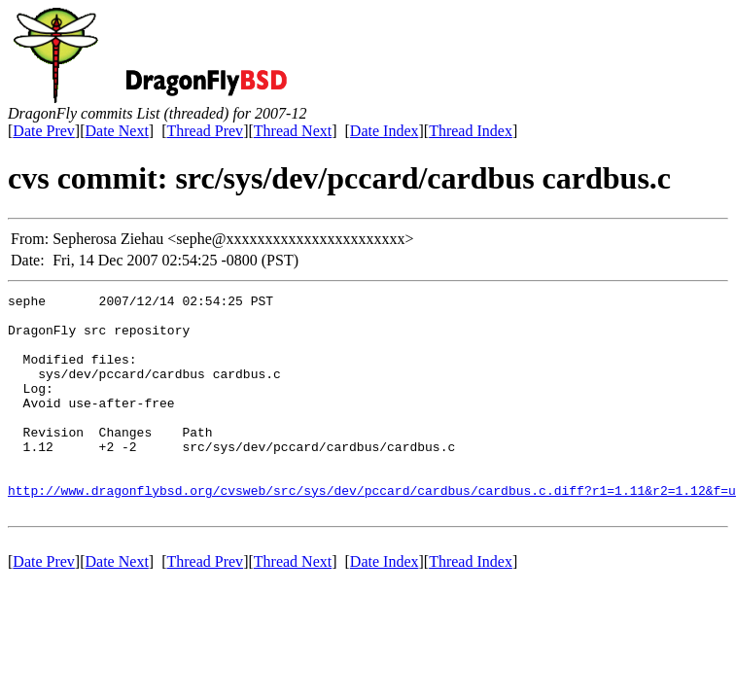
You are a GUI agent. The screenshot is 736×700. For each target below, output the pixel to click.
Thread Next (293, 131)
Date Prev (44, 131)
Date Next (117, 131)
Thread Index (471, 131)
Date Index (385, 131)
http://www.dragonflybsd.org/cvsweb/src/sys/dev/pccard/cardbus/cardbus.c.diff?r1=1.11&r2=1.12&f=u (372, 531)
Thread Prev (205, 131)
